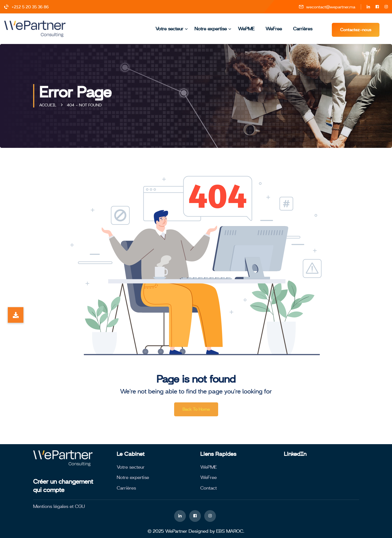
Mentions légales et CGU (59, 506)
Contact (209, 488)
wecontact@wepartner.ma (327, 7)
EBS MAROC (230, 531)
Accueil (49, 105)
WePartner (176, 531)
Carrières (303, 29)
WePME (246, 29)
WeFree (274, 29)
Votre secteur (169, 29)
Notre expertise (211, 29)
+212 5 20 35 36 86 (26, 7)
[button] (16, 315)
